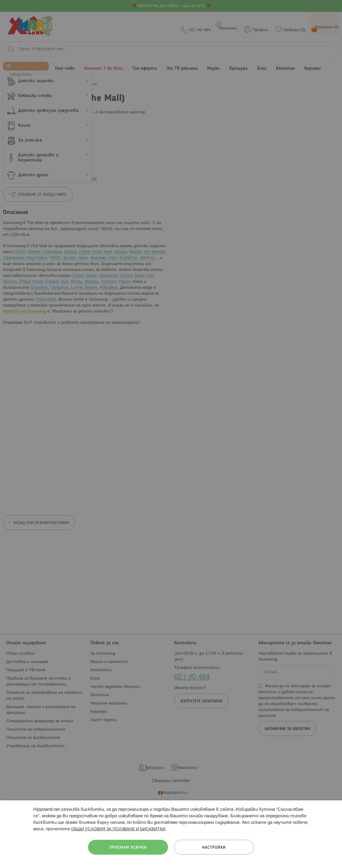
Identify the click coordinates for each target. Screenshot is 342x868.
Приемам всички (128, 848)
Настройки (214, 848)
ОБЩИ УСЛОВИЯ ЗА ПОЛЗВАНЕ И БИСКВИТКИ (118, 829)
